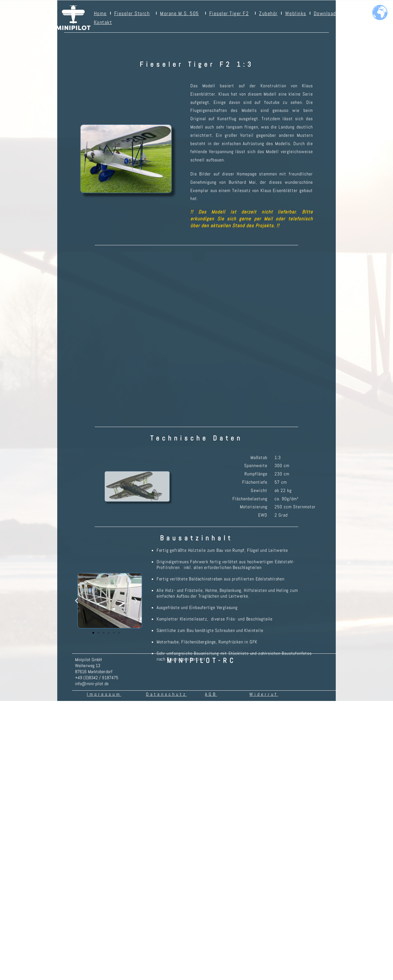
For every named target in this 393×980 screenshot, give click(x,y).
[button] (77, 767)
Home (100, 13)
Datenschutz (166, 861)
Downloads (326, 13)
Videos (354, 13)
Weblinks (296, 13)
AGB (211, 861)
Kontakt (103, 22)
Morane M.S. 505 (181, 13)
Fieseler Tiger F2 (231, 13)
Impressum (104, 861)
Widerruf (264, 861)
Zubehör (268, 13)
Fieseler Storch (134, 13)
